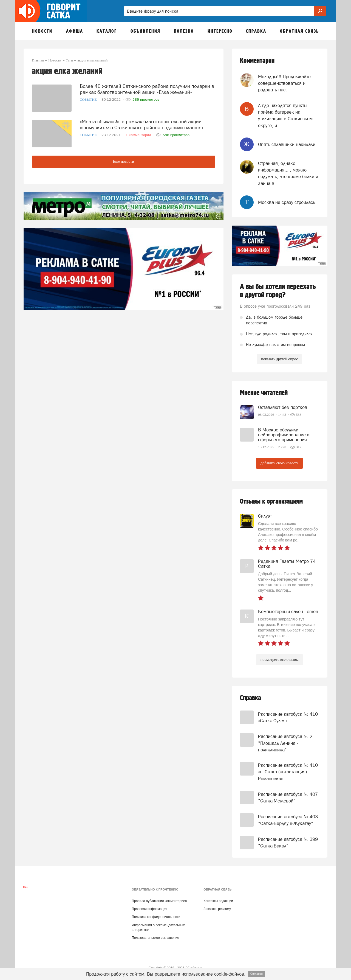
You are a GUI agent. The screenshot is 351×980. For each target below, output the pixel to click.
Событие (89, 99)
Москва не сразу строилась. (287, 202)
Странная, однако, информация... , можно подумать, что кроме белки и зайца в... (288, 173)
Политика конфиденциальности (156, 917)
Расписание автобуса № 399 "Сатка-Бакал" (288, 843)
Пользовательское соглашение (155, 938)
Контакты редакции (218, 901)
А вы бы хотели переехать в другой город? (278, 291)
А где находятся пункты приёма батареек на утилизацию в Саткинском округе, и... (285, 115)
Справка (250, 698)
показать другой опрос (279, 359)
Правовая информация (149, 909)
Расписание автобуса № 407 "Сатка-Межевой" (288, 798)
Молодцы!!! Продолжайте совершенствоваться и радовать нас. (284, 83)
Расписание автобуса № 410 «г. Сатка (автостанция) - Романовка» (288, 772)
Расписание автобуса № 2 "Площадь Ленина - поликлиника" (285, 743)
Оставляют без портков (283, 407)
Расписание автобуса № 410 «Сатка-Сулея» (288, 717)
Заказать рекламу (217, 909)
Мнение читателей (264, 393)
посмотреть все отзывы (280, 660)
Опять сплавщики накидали (287, 144)
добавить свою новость (279, 463)
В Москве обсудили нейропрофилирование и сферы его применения (284, 435)
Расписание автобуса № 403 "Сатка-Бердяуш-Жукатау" (288, 820)
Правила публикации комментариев (159, 901)
